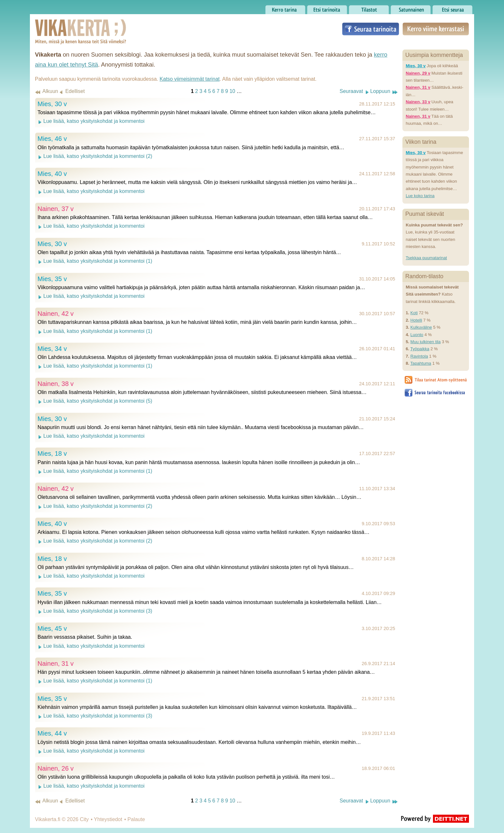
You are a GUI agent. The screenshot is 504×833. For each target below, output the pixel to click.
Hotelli (416, 320)
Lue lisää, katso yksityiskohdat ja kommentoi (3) (98, 611)
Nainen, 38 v (56, 384)
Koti (414, 313)
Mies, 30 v (52, 104)
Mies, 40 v (52, 174)
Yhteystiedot (108, 819)
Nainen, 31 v (56, 664)
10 (232, 91)
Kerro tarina (285, 8)
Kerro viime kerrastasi (436, 29)
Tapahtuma (421, 363)
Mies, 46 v (52, 139)
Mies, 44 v (52, 733)
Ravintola (419, 356)
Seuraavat (351, 91)
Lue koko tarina (420, 196)
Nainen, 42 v (56, 314)
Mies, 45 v (52, 628)
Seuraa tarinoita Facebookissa (371, 29)
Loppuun (380, 91)
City (84, 819)
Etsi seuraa (452, 8)
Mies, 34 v (52, 349)
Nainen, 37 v (56, 209)
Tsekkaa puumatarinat (426, 258)
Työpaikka (420, 349)
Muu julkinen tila (426, 342)
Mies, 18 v (52, 453)
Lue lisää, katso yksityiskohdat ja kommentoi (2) (98, 156)
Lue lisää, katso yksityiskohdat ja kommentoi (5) (98, 401)
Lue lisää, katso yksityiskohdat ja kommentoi (94, 121)
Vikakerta (65, 25)
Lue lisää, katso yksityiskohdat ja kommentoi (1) (98, 261)
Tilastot (369, 8)
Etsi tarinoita (327, 8)
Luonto (417, 335)
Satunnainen (411, 8)
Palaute (136, 819)
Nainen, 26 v (56, 768)
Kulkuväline (421, 327)
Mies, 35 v (52, 279)
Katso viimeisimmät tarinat (190, 79)
